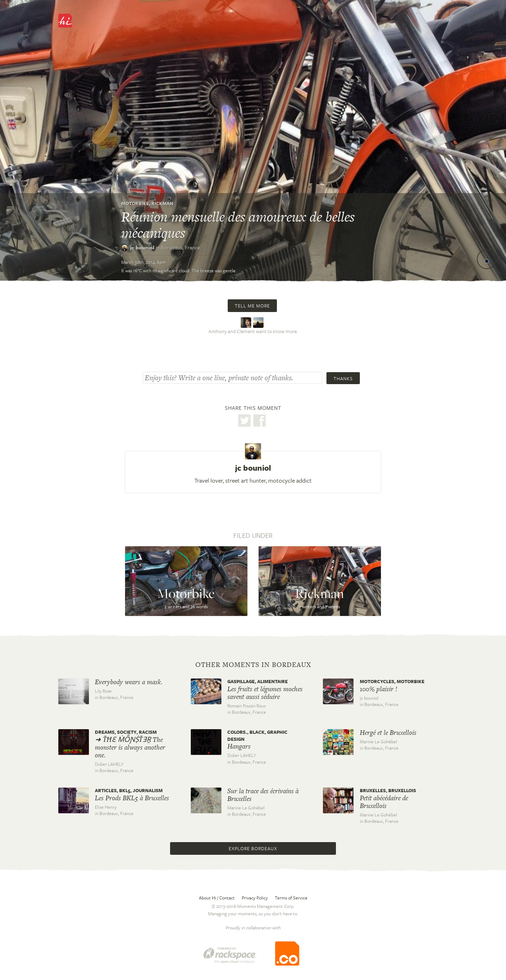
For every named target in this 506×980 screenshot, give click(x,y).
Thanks (343, 378)
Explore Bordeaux (253, 848)
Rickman (162, 203)
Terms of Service (291, 898)
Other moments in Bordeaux (253, 665)
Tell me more (252, 306)
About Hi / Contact (217, 898)
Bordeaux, (181, 247)
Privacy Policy (255, 898)
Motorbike (135, 203)
